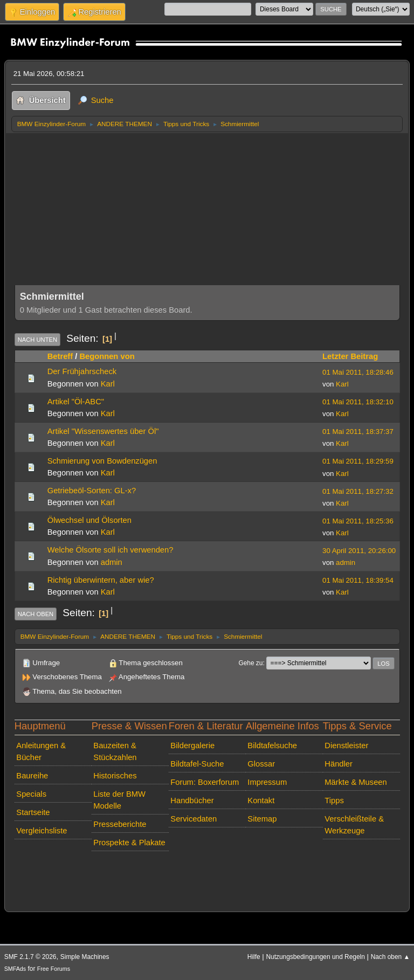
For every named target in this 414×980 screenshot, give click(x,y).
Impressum (267, 782)
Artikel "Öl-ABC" (76, 402)
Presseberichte (120, 824)
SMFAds (15, 969)
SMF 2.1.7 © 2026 (30, 957)
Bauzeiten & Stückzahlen (115, 751)
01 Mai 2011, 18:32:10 (358, 402)
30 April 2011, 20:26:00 (359, 551)
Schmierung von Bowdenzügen (102, 461)
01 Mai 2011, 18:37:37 (358, 432)
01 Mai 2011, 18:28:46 (358, 372)
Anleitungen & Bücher (41, 751)
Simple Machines (85, 957)
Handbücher (192, 800)
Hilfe (254, 957)
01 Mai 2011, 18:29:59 (358, 461)
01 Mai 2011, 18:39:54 (358, 580)
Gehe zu (250, 663)
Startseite (33, 812)
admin (112, 562)
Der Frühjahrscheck (82, 371)
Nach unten (37, 340)
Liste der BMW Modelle (119, 800)
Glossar (261, 764)
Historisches (115, 776)
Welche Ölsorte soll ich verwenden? (111, 550)
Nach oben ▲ (391, 957)
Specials (31, 794)
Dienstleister (346, 746)
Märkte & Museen (356, 782)
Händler (339, 764)
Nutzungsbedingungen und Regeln (315, 957)
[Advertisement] (207, 213)
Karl (108, 384)
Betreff (60, 356)
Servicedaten (194, 819)
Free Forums (54, 969)
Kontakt (261, 800)
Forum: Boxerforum (205, 782)
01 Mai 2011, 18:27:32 (358, 491)
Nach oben (36, 614)
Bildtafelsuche (272, 746)
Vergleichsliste (42, 831)
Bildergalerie (192, 746)
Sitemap (262, 819)
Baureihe (32, 776)
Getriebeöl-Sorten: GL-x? (92, 491)
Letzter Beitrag (350, 356)
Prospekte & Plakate (129, 843)
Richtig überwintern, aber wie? (101, 580)
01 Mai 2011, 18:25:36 (358, 521)
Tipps (334, 800)
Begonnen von (107, 356)
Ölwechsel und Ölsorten (89, 520)
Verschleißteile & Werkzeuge (354, 825)
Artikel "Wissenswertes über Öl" (103, 431)
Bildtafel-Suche (197, 764)
